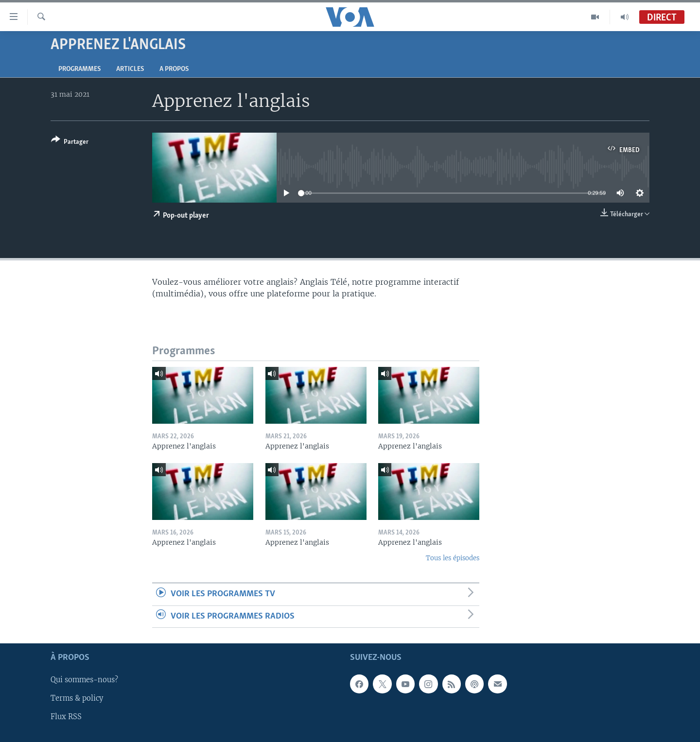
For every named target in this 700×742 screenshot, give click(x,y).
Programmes (79, 69)
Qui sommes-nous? (84, 680)
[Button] (70, 143)
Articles (130, 69)
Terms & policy (77, 699)
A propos (174, 69)
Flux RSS (66, 717)
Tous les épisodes (453, 558)
